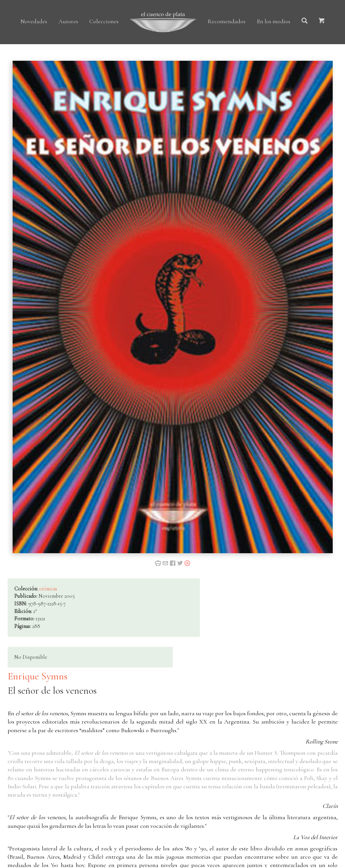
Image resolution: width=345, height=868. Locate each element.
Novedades (34, 21)
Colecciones (104, 21)
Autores (68, 21)
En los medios (273, 21)
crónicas (48, 589)
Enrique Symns (38, 676)
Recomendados (226, 21)
